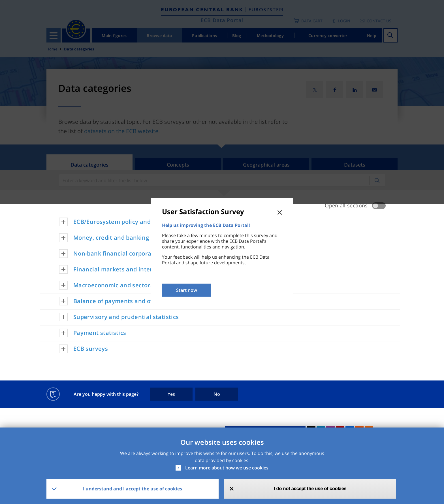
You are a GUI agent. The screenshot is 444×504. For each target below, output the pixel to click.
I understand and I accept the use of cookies (133, 489)
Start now (187, 290)
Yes (171, 394)
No (217, 394)
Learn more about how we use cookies (227, 468)
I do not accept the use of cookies (310, 489)
